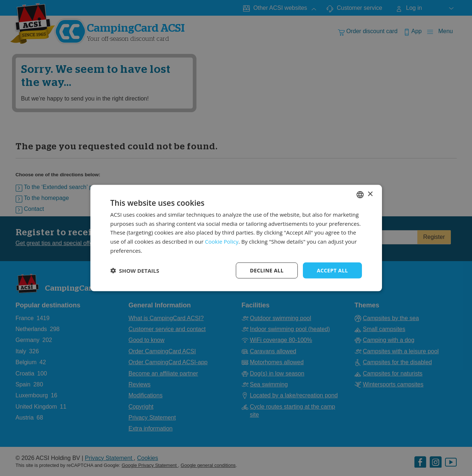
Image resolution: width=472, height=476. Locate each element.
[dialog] (236, 238)
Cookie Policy (222, 241)
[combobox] (360, 194)
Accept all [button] (332, 270)
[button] (135, 271)
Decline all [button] (267, 270)
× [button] (370, 194)
